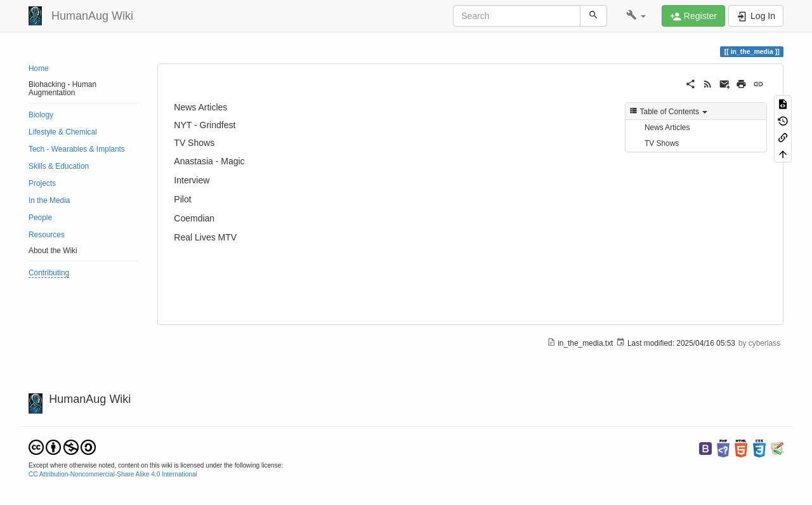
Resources (47, 235)
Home (39, 69)
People (40, 218)
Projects (42, 183)
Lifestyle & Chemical (63, 132)
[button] (636, 16)
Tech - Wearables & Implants (77, 149)
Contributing (49, 273)
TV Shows (662, 143)
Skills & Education (59, 166)
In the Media (49, 200)
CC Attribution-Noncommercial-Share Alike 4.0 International (113, 474)
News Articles (667, 128)
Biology (41, 115)
